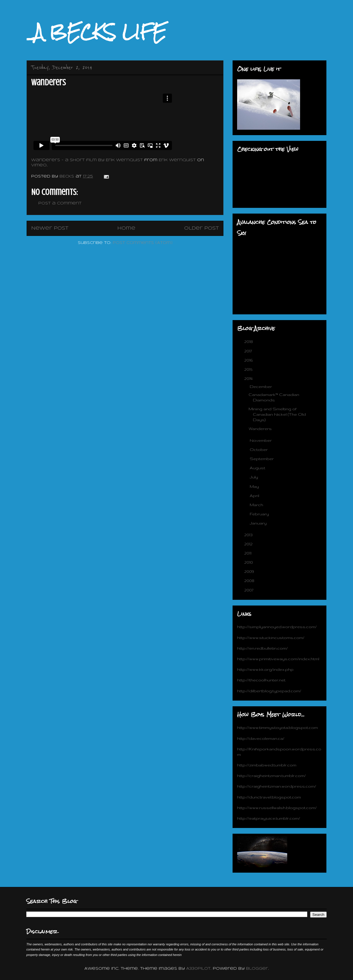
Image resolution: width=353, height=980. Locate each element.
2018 (249, 342)
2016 (249, 360)
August (258, 468)
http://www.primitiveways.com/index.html (278, 659)
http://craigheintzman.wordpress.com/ (277, 786)
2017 (249, 351)
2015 (249, 369)
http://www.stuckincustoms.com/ (271, 638)
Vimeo (39, 165)
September (262, 459)
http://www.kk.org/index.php (265, 669)
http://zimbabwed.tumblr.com (267, 765)
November (261, 440)
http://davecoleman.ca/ (261, 738)
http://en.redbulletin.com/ (262, 648)
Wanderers (260, 429)
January (259, 523)
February (260, 514)
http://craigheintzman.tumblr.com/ (271, 776)
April (255, 496)
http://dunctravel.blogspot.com (269, 797)
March (257, 505)
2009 (250, 571)
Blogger (257, 969)
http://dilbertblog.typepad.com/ (269, 691)
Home (126, 228)
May (255, 486)
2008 (250, 581)
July (254, 477)
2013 (249, 535)
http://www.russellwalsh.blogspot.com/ (277, 808)
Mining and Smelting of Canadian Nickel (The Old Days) (277, 414)
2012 (249, 544)
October (259, 449)
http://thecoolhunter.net (261, 680)
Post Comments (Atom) (143, 243)
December (261, 387)
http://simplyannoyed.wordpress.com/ (277, 627)
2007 (249, 590)
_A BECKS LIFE (96, 32)
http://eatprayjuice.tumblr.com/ (269, 818)
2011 (248, 553)
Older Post (202, 228)
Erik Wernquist (177, 160)
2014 (249, 378)
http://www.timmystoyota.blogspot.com (277, 727)
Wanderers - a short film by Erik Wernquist (87, 160)
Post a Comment (60, 203)
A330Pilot (198, 969)
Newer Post (50, 228)
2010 (249, 562)
